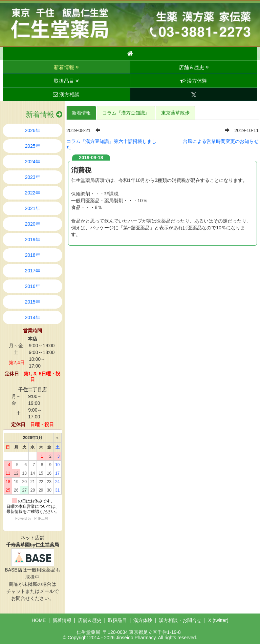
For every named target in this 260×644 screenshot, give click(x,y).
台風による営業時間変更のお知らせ (221, 141)
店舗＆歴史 (194, 67)
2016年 (32, 286)
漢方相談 (66, 94)
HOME (39, 620)
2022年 (32, 193)
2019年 (32, 240)
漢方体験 (194, 81)
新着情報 (66, 67)
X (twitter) (218, 620)
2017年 (32, 271)
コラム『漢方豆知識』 (126, 113)
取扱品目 (66, 81)
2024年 (32, 162)
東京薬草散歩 (175, 113)
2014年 (32, 317)
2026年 (32, 130)
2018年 (32, 255)
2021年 (32, 208)
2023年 (32, 177)
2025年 (32, 146)
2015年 (32, 302)
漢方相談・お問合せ (180, 620)
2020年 (32, 224)
